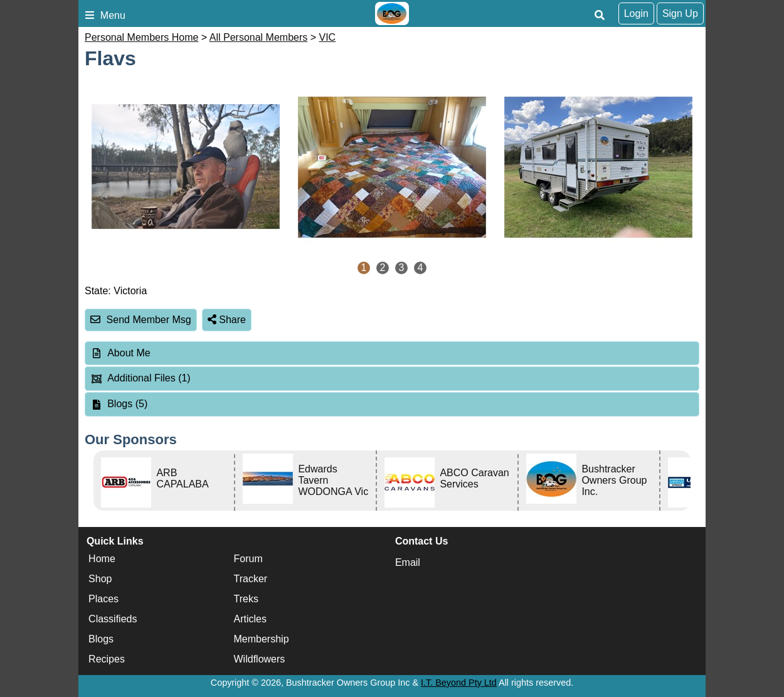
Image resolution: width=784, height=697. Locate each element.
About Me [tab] (120, 353)
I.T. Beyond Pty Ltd (459, 683)
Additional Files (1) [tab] (140, 378)
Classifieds (113, 620)
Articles (250, 620)
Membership (262, 640)
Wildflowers (260, 660)
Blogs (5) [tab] (119, 404)
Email (408, 562)
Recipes (107, 660)
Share (227, 320)
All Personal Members (259, 37)
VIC (328, 37)
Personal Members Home (141, 37)
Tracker (251, 579)
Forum (248, 559)
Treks (246, 599)
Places (103, 599)
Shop (100, 579)
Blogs (101, 640)
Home (102, 559)
